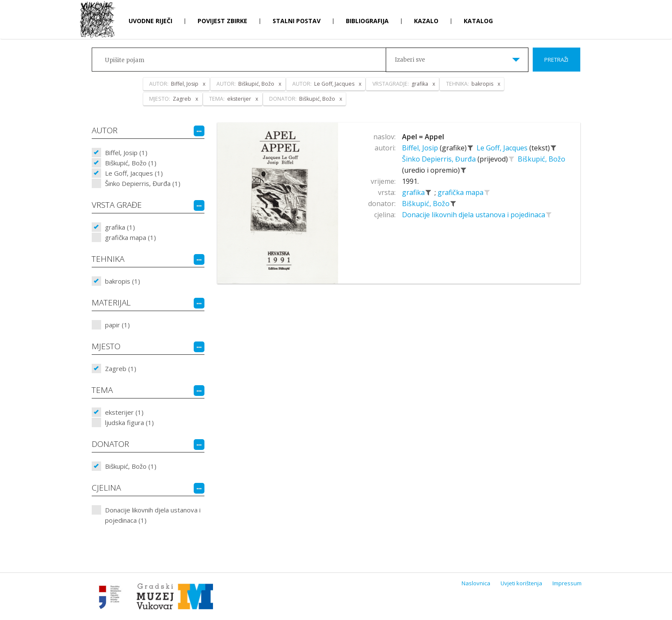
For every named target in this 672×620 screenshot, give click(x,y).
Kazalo (426, 21)
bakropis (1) (123, 281)
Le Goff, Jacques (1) (134, 173)
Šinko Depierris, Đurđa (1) (143, 183)
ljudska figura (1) (129, 422)
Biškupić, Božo (541, 159)
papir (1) (117, 325)
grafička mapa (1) (130, 237)
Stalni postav (297, 21)
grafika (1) (120, 227)
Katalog (478, 21)
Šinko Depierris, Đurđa (440, 159)
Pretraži (556, 60)
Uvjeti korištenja (521, 583)
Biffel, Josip (421, 148)
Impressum (567, 583)
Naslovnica (476, 583)
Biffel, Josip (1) (126, 153)
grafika (414, 192)
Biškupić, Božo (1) (131, 163)
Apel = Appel (423, 137)
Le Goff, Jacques (503, 148)
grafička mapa (461, 192)
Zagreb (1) (121, 368)
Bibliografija (367, 21)
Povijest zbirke (222, 21)
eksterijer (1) (124, 412)
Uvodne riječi (150, 21)
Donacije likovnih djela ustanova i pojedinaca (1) (153, 515)
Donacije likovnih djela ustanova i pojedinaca (474, 215)
